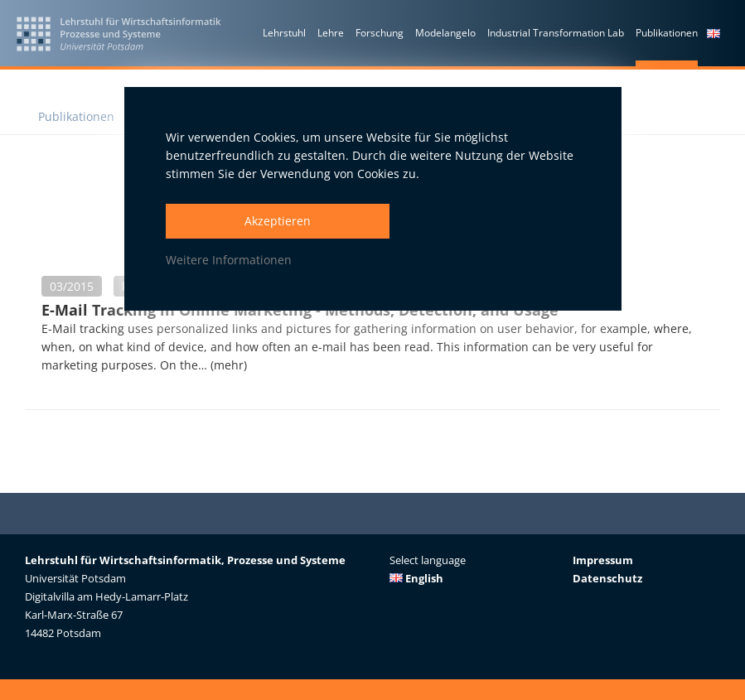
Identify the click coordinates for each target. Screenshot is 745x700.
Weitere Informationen (229, 260)
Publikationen (76, 116)
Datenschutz (607, 578)
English (416, 578)
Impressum (603, 560)
